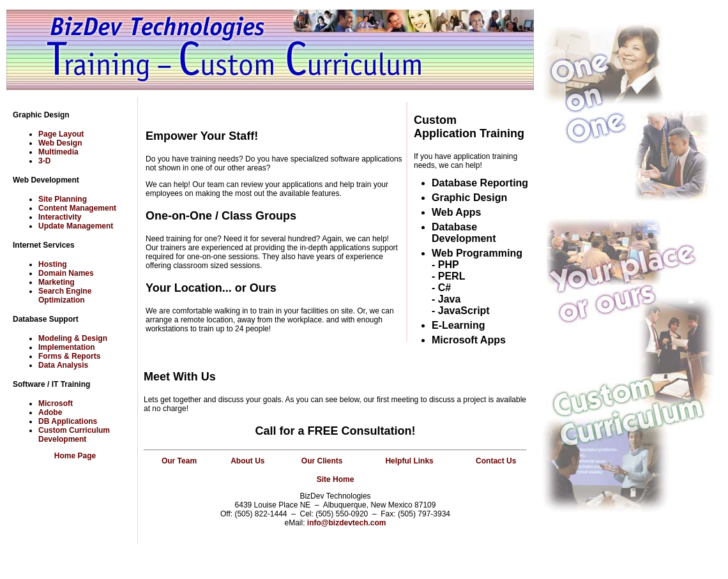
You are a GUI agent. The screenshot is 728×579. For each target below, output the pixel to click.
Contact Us (496, 461)
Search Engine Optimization (65, 296)
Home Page (75, 456)
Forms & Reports (69, 356)
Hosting (53, 264)
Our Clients (322, 461)
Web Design (60, 143)
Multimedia (58, 152)
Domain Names (66, 273)
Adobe (50, 412)
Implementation (67, 347)
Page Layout (61, 134)
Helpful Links (409, 461)
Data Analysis (63, 365)
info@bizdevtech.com (347, 523)
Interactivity (60, 217)
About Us (247, 461)
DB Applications (68, 421)
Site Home (336, 479)
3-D (44, 161)
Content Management (77, 208)
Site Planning (63, 199)
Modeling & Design (73, 338)
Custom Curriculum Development (74, 435)
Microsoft (56, 403)
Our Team (179, 461)
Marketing (57, 282)
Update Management (76, 226)
